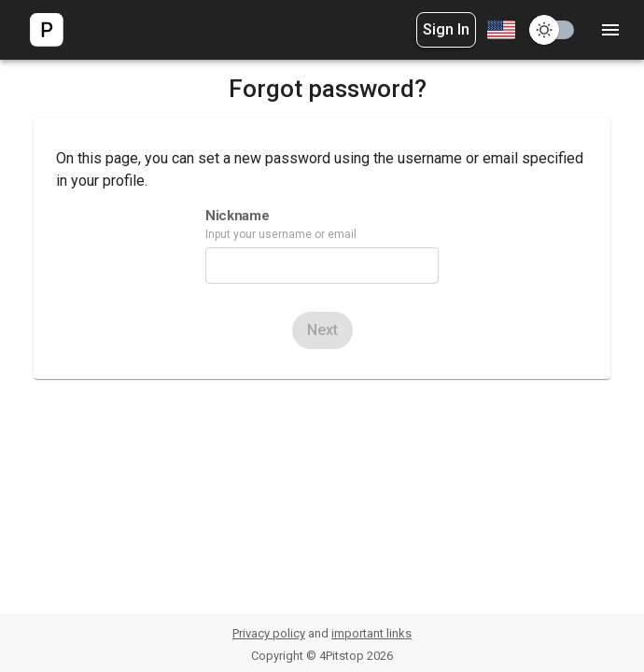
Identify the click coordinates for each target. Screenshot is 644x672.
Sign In (446, 29)
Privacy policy (269, 633)
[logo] (47, 30)
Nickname (237, 216)
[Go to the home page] (47, 30)
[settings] (610, 30)
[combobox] (499, 30)
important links (371, 633)
